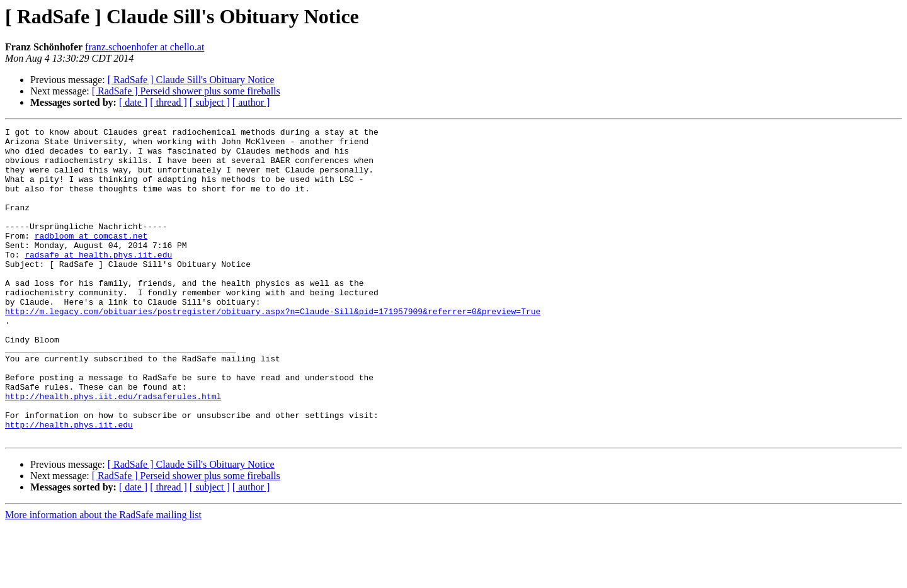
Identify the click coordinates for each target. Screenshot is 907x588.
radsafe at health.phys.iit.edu (98, 281)
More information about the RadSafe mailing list (103, 577)
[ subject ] (210, 102)
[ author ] (251, 102)
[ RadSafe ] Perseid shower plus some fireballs (186, 91)
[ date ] (133, 102)
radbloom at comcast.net (91, 258)
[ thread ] (168, 102)
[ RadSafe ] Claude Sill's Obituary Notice (191, 80)
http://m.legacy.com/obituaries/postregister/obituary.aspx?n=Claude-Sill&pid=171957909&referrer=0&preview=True (273, 349)
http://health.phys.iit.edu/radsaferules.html (113, 451)
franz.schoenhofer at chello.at (145, 47)
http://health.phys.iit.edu (69, 485)
